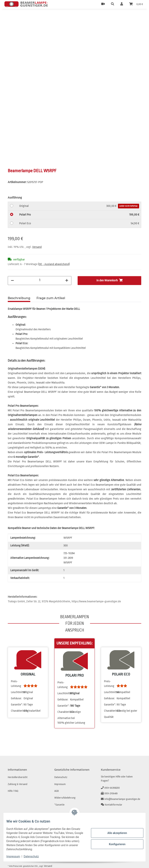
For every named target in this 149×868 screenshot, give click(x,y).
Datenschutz (34, 856)
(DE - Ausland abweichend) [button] (54, 265)
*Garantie (59, 805)
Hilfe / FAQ (13, 791)
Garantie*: (17, 705)
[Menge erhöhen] (67, 281)
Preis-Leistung (16, 684)
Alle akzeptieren (114, 833)
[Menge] (40, 281)
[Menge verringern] (12, 281)
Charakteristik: (17, 711)
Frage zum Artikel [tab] (51, 298)
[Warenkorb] (136, 4)
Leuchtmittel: (17, 693)
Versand (37, 247)
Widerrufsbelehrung (65, 798)
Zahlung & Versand (18, 785)
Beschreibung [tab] (19, 298)
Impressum (16, 856)
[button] (113, 4)
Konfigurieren (114, 844)
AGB (56, 791)
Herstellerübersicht (18, 778)
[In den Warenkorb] (11, 17)
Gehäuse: (16, 699)
